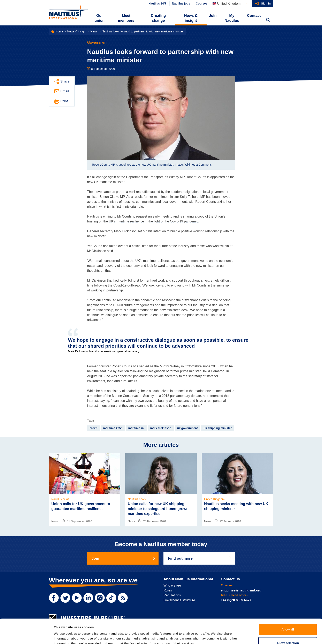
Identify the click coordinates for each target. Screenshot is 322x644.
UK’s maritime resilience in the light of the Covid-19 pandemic (154, 221)
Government (97, 42)
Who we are (172, 585)
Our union (99, 18)
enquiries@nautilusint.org (241, 590)
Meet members (126, 18)
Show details (216, 636)
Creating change (158, 18)
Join (213, 16)
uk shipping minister (218, 428)
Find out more (200, 558)
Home (59, 31)
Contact (254, 16)
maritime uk (136, 428)
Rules (168, 590)
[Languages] (231, 4)
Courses (201, 3)
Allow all (288, 609)
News (94, 31)
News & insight (191, 18)
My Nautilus (232, 18)
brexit (93, 428)
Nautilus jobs (181, 3)
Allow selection (288, 622)
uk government (187, 428)
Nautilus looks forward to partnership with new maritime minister (143, 31)
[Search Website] (268, 21)
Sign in (266, 3)
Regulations (172, 595)
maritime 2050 (113, 428)
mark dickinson (161, 428)
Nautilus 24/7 (157, 3)
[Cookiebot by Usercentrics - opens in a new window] (27, 636)
